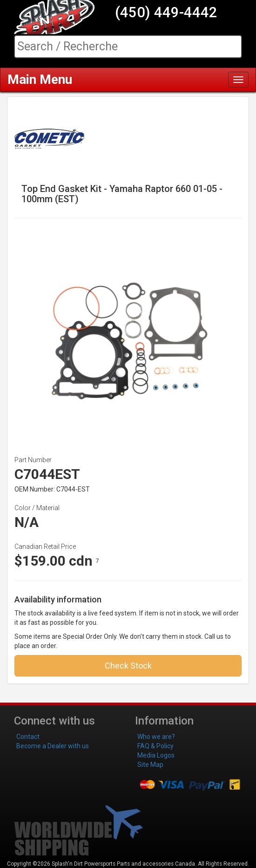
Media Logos (156, 755)
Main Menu (40, 79)
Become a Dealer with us (53, 746)
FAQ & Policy (155, 746)
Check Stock (128, 666)
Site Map (150, 765)
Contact (28, 737)
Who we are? (156, 737)
